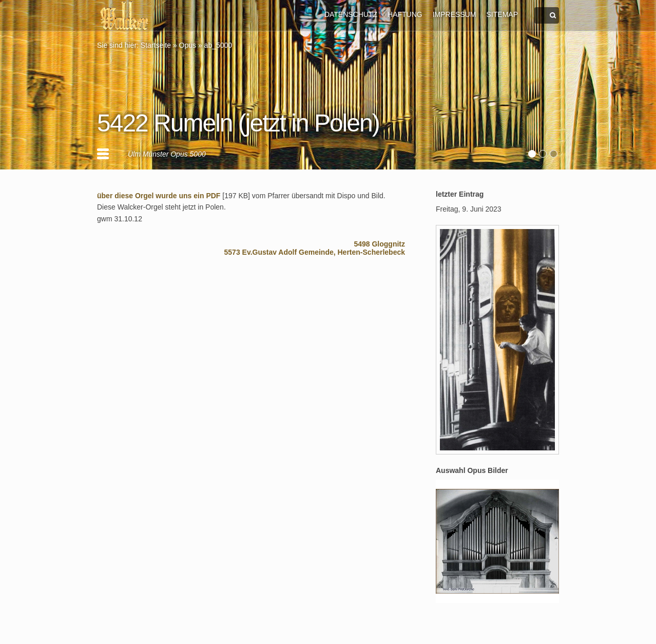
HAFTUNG (405, 14)
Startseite (156, 45)
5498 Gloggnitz (379, 244)
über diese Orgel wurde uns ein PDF (159, 196)
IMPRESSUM (455, 14)
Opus (188, 45)
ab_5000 (218, 45)
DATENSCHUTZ (351, 14)
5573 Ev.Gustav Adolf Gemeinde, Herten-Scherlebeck (315, 252)
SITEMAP (502, 14)
